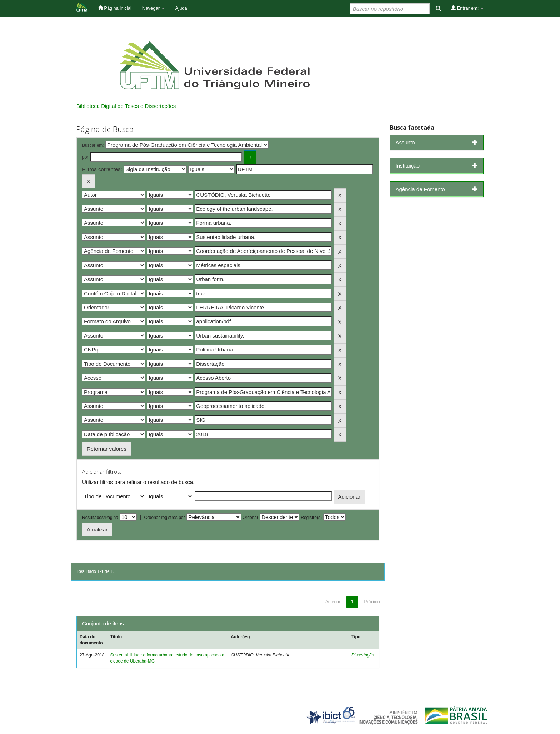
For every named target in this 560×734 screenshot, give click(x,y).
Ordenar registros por (164, 518)
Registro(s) (311, 518)
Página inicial (115, 8)
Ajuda (181, 8)
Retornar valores (107, 449)
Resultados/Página (100, 518)
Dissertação (363, 655)
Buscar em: (93, 145)
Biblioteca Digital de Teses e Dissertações (126, 106)
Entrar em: (467, 8)
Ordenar (250, 518)
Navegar (153, 8)
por (85, 157)
